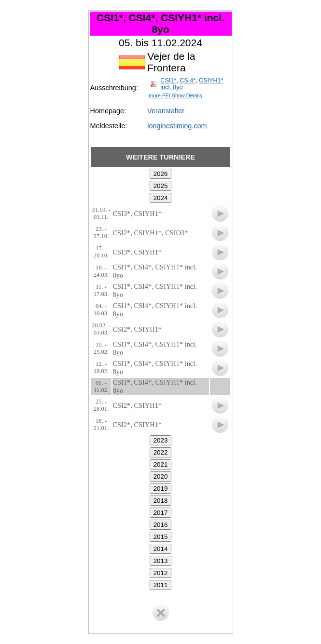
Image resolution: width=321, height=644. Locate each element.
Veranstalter (166, 111)
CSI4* (188, 80)
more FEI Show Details (175, 95)
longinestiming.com (177, 126)
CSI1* (168, 80)
